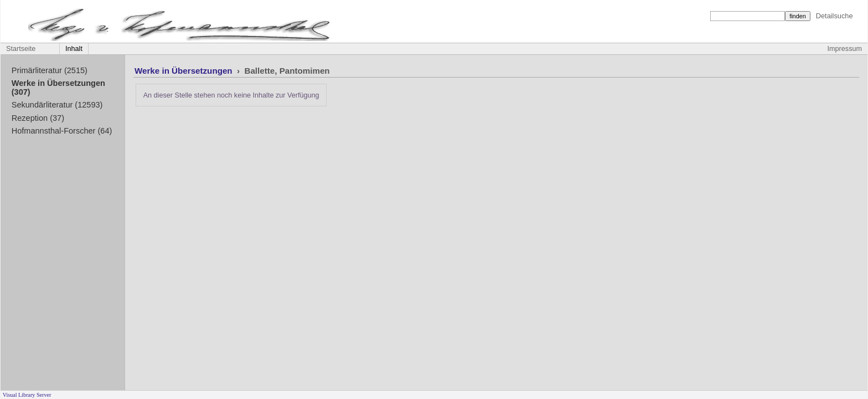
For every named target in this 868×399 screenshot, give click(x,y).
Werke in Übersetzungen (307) (58, 88)
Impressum (845, 49)
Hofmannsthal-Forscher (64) (62, 131)
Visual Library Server (27, 395)
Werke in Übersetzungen (185, 71)
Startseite (21, 49)
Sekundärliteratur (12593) (57, 105)
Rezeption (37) (38, 118)
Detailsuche (835, 16)
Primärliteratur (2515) (50, 70)
